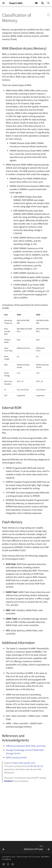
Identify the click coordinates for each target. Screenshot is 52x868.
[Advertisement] (26, 811)
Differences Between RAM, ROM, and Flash (26, 746)
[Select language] (42, 3)
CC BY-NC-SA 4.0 (35, 766)
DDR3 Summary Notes (16, 757)
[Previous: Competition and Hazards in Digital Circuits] (4, 848)
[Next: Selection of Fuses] (36, 848)
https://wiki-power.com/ (24, 763)
